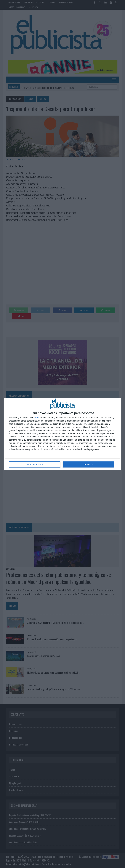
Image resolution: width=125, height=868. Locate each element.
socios (37, 418)
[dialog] (62, 434)
